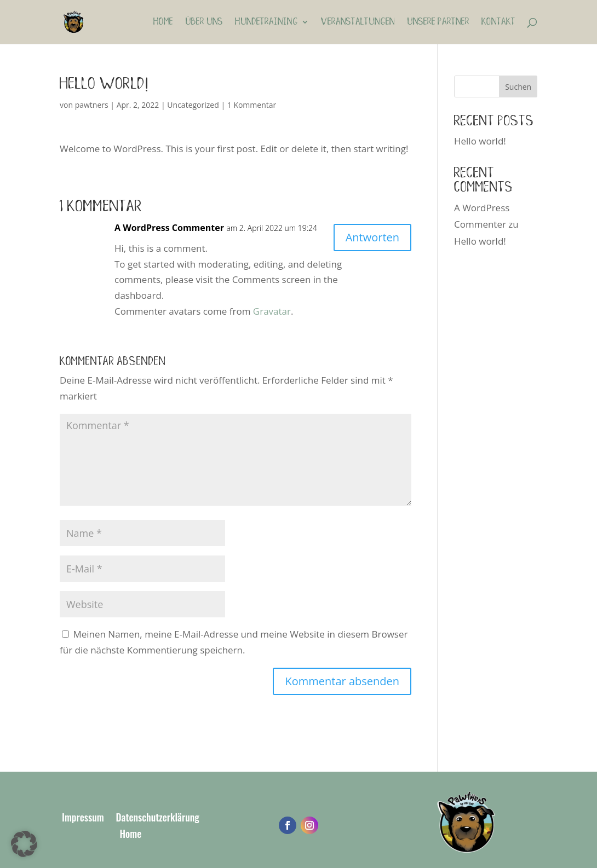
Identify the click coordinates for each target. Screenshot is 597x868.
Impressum (83, 819)
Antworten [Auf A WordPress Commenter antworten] (372, 237)
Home (163, 22)
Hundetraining (266, 22)
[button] (24, 844)
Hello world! (480, 141)
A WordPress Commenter (169, 228)
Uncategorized (193, 105)
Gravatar (272, 311)
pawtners (92, 105)
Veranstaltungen (358, 22)
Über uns (204, 22)
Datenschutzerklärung (158, 819)
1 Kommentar (252, 105)
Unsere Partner (438, 22)
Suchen (518, 87)
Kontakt (498, 22)
